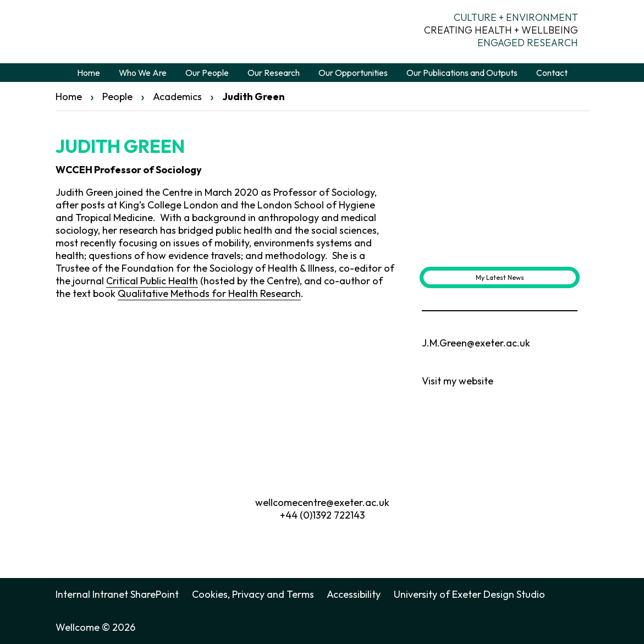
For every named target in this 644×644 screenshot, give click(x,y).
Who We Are (143, 73)
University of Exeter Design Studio (469, 594)
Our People (207, 73)
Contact (552, 73)
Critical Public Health (152, 281)
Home (89, 73)
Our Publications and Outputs (462, 73)
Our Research (274, 73)
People (117, 97)
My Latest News (500, 277)
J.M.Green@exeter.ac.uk (476, 343)
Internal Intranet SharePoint (117, 594)
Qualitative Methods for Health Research (209, 293)
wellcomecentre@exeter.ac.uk (322, 502)
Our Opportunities (353, 73)
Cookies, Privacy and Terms (253, 594)
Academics (177, 97)
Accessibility (354, 594)
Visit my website (458, 381)
